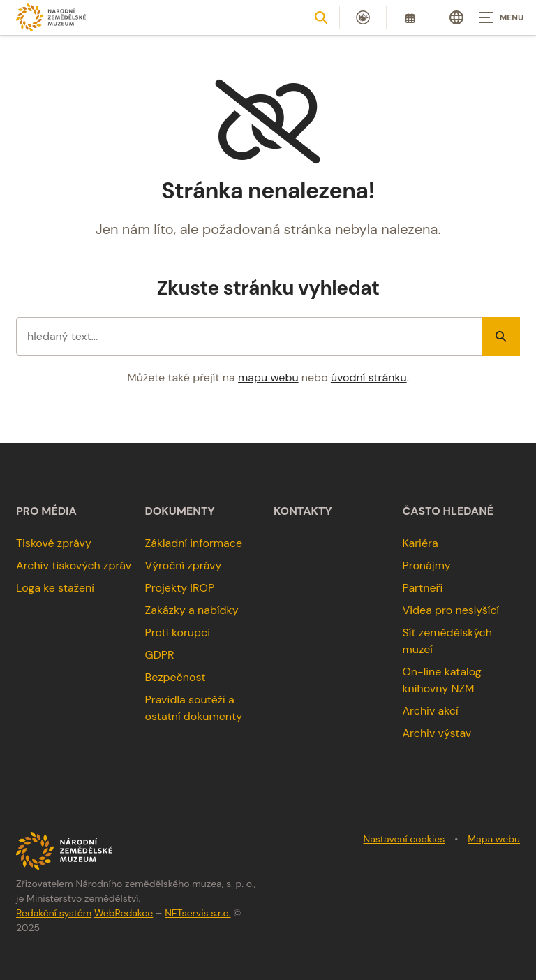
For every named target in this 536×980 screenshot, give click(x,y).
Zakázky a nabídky (192, 610)
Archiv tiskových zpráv (74, 565)
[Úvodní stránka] (51, 17)
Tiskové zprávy (54, 543)
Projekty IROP (180, 588)
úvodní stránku (369, 378)
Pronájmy (426, 565)
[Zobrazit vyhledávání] (321, 17)
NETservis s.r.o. (198, 913)
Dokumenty (180, 511)
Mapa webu (494, 839)
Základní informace (194, 543)
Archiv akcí (430, 711)
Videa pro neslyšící (451, 610)
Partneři (422, 588)
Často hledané (448, 511)
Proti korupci (178, 632)
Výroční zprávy (184, 565)
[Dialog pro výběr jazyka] (456, 17)
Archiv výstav (437, 733)
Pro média (46, 511)
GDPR (160, 655)
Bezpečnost (176, 677)
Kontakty (303, 511)
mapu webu (268, 378)
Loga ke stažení (55, 588)
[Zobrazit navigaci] (501, 17)
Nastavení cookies (404, 839)
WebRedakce (124, 913)
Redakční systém (54, 913)
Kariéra (420, 543)
